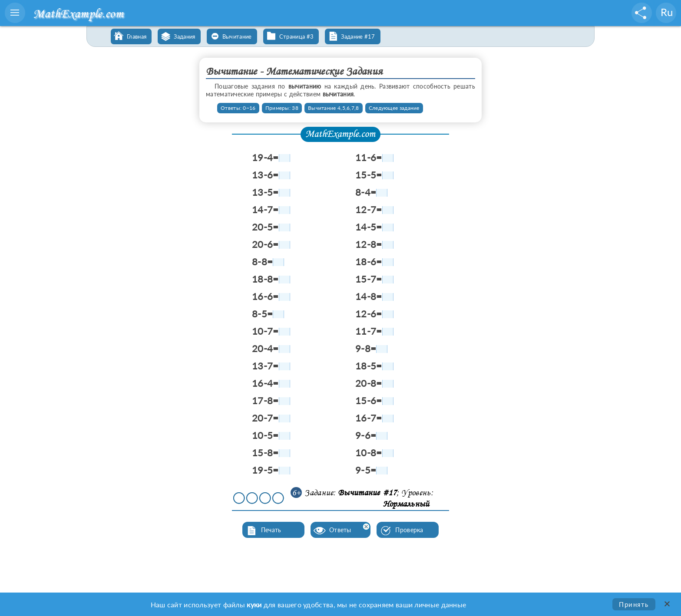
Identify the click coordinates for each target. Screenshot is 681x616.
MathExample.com (78, 13)
